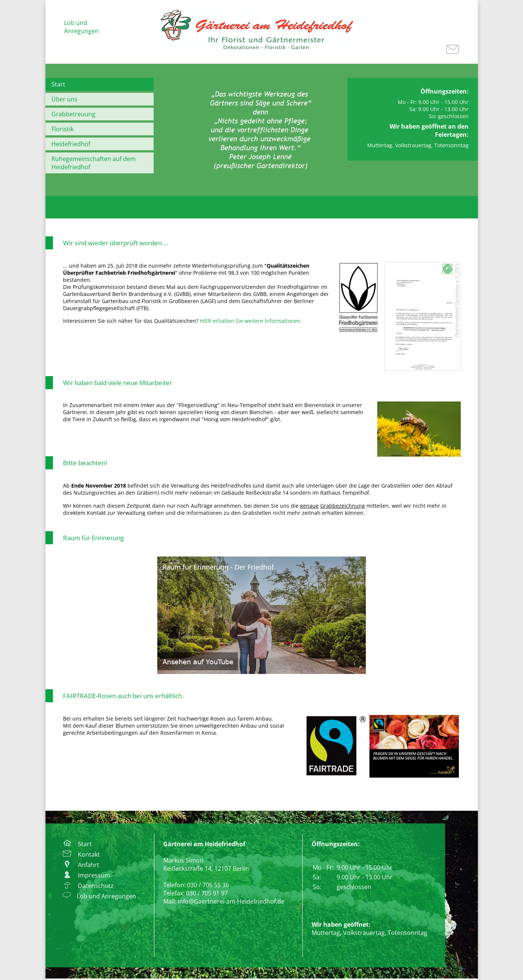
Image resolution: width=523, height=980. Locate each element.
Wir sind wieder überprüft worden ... (115, 243)
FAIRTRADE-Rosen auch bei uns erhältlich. (123, 696)
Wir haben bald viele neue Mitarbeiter (118, 383)
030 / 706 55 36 (208, 885)
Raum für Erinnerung (93, 538)
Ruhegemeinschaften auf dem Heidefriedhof (94, 163)
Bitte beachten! (85, 463)
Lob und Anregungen (81, 27)
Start (58, 84)
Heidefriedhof (71, 144)
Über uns (64, 99)
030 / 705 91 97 (207, 893)
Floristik (62, 129)
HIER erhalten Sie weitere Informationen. (251, 321)
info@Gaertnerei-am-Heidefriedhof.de (231, 901)
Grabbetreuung (73, 114)
